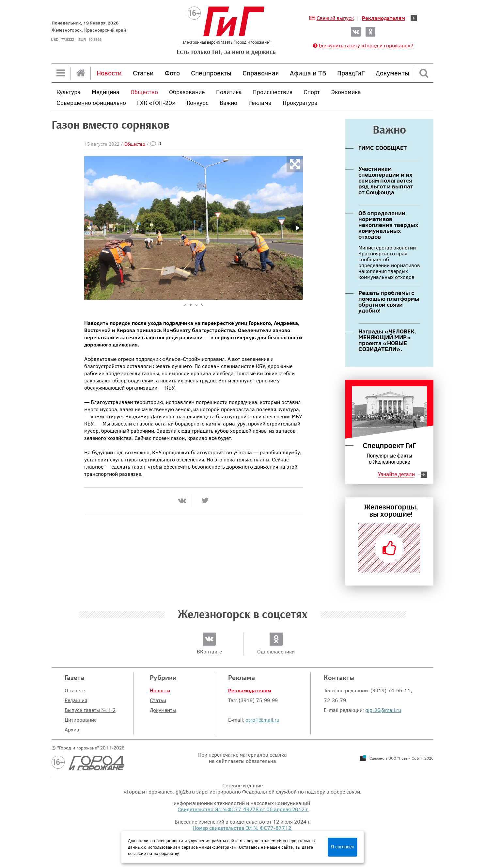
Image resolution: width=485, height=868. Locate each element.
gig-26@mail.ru (383, 710)
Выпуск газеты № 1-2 (90, 710)
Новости (109, 73)
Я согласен (342, 847)
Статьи (143, 73)
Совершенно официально (91, 103)
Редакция (76, 700)
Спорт (312, 92)
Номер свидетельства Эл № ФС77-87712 (242, 828)
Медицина (106, 92)
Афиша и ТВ (308, 73)
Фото (172, 73)
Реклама (260, 103)
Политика (229, 92)
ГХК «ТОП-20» (156, 103)
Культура (69, 92)
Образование (187, 92)
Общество (144, 92)
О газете (75, 690)
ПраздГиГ (351, 73)
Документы (392, 73)
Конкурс (198, 103)
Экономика (346, 92)
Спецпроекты (211, 73)
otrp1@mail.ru (262, 720)
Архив (72, 729)
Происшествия (273, 92)
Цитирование (81, 720)
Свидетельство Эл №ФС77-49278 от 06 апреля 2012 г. (243, 809)
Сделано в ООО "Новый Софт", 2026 (401, 758)
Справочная (261, 73)
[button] (90, 228)
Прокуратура (300, 103)
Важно (228, 103)
